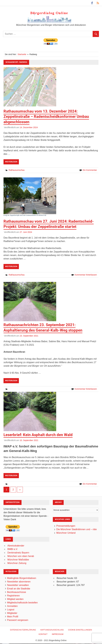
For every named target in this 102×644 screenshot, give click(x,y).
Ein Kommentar (90, 170)
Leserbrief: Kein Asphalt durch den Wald (38, 435)
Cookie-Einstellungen (80, 630)
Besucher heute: (65, 578)
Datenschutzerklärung (23, 630)
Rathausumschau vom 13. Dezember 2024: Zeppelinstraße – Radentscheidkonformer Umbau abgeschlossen (46, 117)
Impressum (58, 634)
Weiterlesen (11, 162)
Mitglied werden (15, 599)
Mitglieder (12, 613)
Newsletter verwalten (18, 585)
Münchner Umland (66, 533)
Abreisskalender (16, 546)
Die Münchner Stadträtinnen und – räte (77, 529)
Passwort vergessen (18, 620)
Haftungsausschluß (52, 630)
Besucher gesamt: (66, 585)
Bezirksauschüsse (17, 592)
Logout (11, 610)
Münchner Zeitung (17, 563)
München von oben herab (21, 556)
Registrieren (13, 596)
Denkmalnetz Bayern (18, 553)
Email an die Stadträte (19, 589)
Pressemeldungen (66, 526)
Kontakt (43, 634)
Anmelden (12, 606)
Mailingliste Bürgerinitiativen (22, 578)
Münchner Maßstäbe (18, 560)
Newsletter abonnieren (19, 582)
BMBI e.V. (13, 549)
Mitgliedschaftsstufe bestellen (22, 603)
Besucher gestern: (66, 582)
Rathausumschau (17, 170)
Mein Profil (13, 617)
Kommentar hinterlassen (86, 275)
